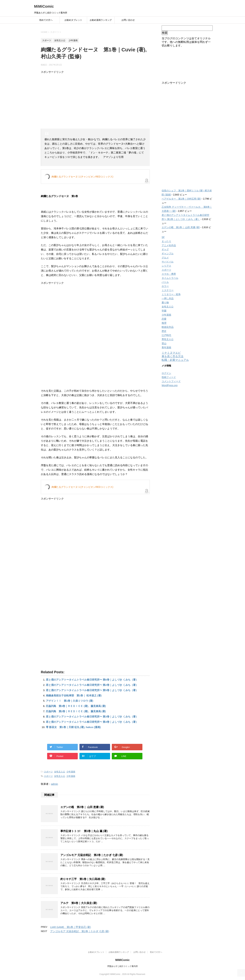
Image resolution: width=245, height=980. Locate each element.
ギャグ (165, 249)
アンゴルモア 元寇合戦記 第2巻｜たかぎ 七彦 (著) (92, 855)
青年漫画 (166, 347)
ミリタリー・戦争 (171, 294)
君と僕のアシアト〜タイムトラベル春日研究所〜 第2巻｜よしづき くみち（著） (92, 685)
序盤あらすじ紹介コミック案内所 (122, 966)
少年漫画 (71, 772)
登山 (164, 343)
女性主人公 (60, 772)
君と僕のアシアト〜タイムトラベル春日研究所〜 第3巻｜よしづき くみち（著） (92, 717)
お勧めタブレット (73, 20)
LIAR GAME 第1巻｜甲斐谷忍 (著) (71, 927)
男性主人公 (168, 339)
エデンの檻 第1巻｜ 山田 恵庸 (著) (181, 227)
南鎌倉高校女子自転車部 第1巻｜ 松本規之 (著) (74, 695)
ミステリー (168, 290)
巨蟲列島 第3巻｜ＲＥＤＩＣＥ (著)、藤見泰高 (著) (76, 706)
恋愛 (164, 319)
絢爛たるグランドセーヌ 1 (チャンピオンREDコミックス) (82, 177)
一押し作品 (168, 298)
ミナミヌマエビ (171, 353)
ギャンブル (168, 254)
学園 (164, 311)
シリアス (166, 266)
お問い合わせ (128, 20)
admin (55, 784)
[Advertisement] (95, 101)
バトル (165, 282)
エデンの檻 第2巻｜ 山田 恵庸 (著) (82, 807)
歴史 (164, 331)
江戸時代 (166, 335)
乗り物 (165, 303)
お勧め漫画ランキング (101, 20)
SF (163, 237)
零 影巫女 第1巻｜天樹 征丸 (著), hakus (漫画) (73, 727)
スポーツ (48, 772)
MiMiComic (44, 6)
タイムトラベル (170, 278)
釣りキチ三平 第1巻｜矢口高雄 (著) (83, 879)
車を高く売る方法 (173, 356)
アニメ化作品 (169, 245)
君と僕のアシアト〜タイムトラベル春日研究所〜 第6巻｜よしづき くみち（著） (92, 680)
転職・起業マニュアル (175, 360)
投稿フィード (169, 377)
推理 (164, 323)
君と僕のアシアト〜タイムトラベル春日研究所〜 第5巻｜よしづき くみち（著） (92, 690)
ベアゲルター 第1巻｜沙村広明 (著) (181, 199)
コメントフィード (171, 381)
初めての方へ (46, 20)
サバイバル (168, 262)
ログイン (166, 373)
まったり (166, 241)
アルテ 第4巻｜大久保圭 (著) (79, 903)
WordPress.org (170, 385)
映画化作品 (168, 327)
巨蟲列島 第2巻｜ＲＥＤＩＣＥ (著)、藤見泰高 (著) (76, 711)
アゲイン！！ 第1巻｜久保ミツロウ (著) (70, 701)
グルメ (165, 258)
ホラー (165, 286)
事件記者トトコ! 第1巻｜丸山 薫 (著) (84, 831)
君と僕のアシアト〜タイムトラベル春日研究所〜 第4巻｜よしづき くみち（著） (92, 722)
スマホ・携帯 (169, 274)
